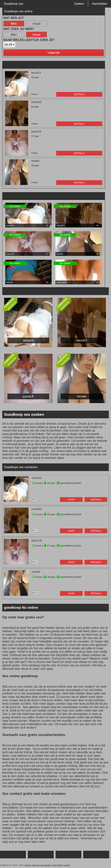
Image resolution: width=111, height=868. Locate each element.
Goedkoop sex (14, 4)
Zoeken (79, 4)
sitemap (28, 865)
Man (14, 24)
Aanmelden (100, 4)
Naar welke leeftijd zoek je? (29, 40)
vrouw (36, 24)
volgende (54, 53)
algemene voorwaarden (41, 865)
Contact (67, 865)
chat (71, 500)
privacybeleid (57, 865)
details (79, 94)
